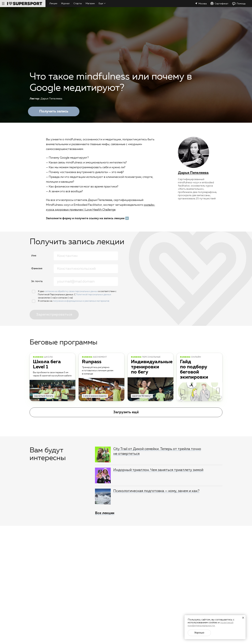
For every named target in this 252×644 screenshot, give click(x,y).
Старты (78, 4)
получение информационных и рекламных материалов (81, 301)
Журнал (65, 4)
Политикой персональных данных (94, 295)
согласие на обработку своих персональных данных (72, 291)
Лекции (53, 4)
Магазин (90, 4)
